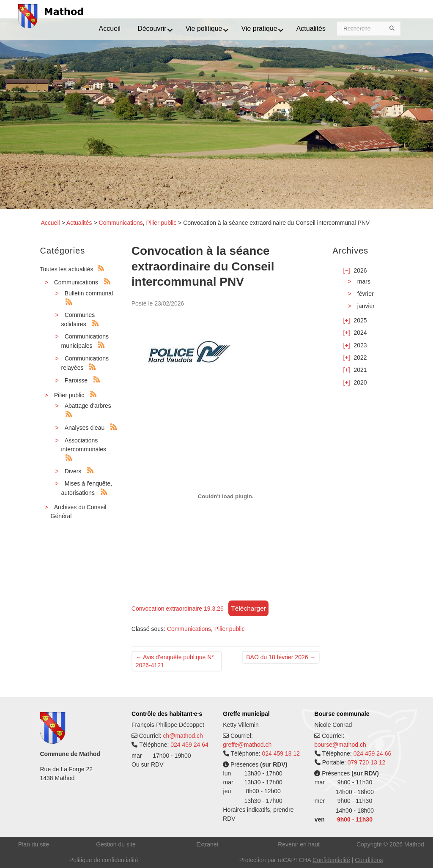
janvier (366, 306)
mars (364, 281)
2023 (360, 345)
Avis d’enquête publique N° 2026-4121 (175, 661)
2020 (360, 382)
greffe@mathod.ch (247, 745)
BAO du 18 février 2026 (281, 657)
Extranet (207, 844)
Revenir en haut (299, 844)
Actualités (79, 223)
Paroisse (76, 380)
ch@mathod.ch (183, 736)
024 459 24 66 (373, 753)
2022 (360, 358)
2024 (360, 333)
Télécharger (248, 608)
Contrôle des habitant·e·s (167, 714)
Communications (121, 223)
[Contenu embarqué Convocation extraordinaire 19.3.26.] (226, 496)
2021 (360, 370)
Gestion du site (116, 844)
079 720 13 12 (367, 762)
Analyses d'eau (85, 428)
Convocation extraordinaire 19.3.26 (178, 609)
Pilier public (162, 223)
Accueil (51, 223)
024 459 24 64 (189, 745)
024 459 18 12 (281, 753)
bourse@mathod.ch (340, 745)
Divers (73, 471)
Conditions (369, 860)
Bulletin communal (89, 293)
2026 (360, 270)
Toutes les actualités (67, 269)
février (366, 294)
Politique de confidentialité (104, 860)
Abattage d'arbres (88, 406)
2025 (360, 320)
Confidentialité (331, 860)
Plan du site (34, 844)
